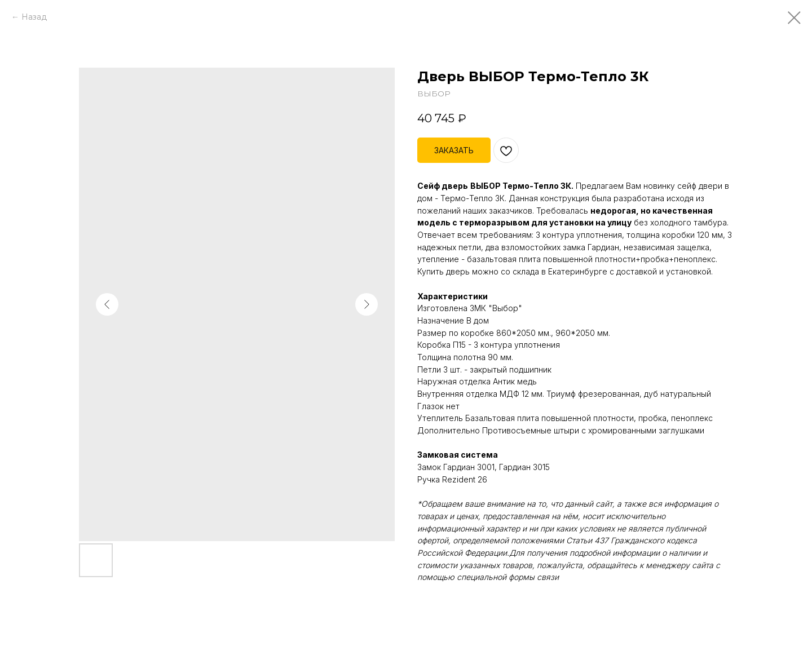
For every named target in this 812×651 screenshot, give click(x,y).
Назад (34, 17)
